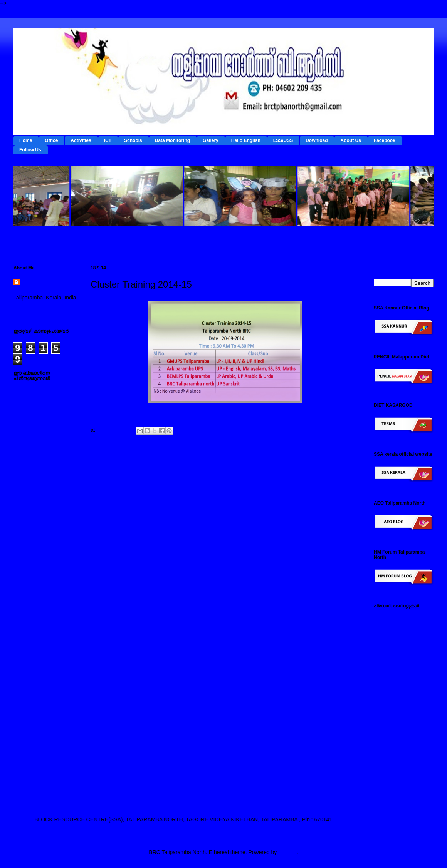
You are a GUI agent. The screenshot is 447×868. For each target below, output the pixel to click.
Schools (133, 140)
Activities (81, 140)
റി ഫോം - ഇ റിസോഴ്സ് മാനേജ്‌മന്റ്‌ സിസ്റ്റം (400, 651)
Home (26, 140)
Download (317, 140)
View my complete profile (43, 308)
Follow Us (30, 150)
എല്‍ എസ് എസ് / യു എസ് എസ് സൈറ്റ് (401, 693)
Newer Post (110, 468)
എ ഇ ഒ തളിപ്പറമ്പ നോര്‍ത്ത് (396, 783)
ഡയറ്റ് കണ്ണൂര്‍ (392, 666)
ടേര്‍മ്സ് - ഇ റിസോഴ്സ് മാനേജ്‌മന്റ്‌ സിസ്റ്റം (400, 632)
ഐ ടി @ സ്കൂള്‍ (393, 677)
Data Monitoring (172, 140)
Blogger (287, 852)
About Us (350, 140)
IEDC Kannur (390, 617)
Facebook (385, 140)
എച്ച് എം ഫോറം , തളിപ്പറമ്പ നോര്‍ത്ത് (398, 753)
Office (51, 140)
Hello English (246, 140)
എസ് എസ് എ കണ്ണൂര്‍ (402, 768)
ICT (108, 140)
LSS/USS (283, 140)
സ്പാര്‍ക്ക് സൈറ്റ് (396, 726)
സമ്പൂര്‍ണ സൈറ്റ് (397, 738)
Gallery (211, 140)
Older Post (342, 468)
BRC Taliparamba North (44, 286)
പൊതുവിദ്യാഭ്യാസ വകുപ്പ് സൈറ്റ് (401, 711)
